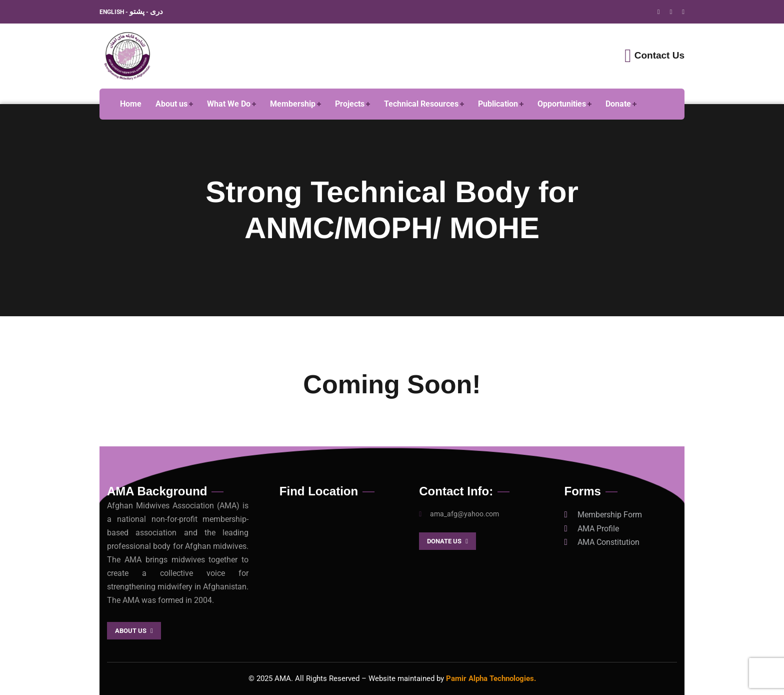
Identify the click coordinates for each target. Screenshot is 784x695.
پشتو (137, 12)
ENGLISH (112, 12)
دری (156, 12)
